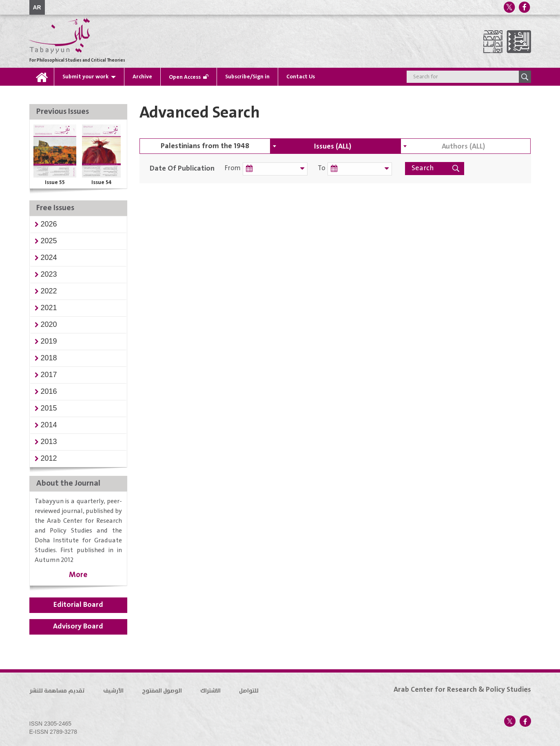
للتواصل (249, 691)
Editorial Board (78, 605)
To (316, 168)
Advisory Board (78, 626)
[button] (49, 224)
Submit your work (85, 77)
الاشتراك (210, 691)
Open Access (185, 77)
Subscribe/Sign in (247, 77)
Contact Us (301, 77)
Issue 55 (55, 182)
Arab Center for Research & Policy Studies (462, 690)
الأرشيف (113, 691)
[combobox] (335, 146)
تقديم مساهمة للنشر (57, 691)
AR (37, 7)
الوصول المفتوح (162, 691)
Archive (142, 77)
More (78, 575)
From (233, 168)
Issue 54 (102, 182)
